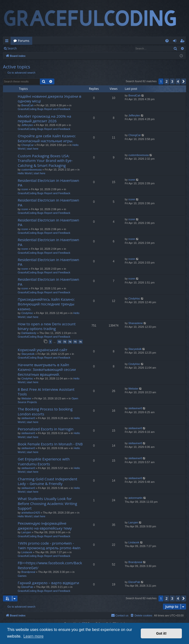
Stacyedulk (28, 354)
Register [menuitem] (183, 42)
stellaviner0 (28, 418)
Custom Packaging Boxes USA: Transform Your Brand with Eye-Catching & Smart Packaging (45, 161)
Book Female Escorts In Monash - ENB (50, 444)
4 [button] (178, 81)
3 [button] (172, 81)
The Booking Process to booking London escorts (45, 411)
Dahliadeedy (29, 333)
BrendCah (28, 105)
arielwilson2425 (31, 513)
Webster (26, 398)
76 (80, 342)
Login (28, 48)
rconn (25, 189)
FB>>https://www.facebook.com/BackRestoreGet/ (50, 565)
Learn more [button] (33, 636)
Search (12, 48)
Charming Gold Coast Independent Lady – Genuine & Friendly (47, 481)
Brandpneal (28, 572)
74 (70, 342)
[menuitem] (167, 41)
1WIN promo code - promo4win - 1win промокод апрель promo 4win (49, 545)
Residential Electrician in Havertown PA (48, 183)
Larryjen (26, 532)
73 (65, 342)
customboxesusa (32, 170)
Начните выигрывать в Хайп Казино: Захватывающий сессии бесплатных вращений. (47, 369)
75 (75, 342)
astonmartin (135, 498)
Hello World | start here (31, 173)
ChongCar (28, 145)
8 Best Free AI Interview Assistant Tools (46, 392)
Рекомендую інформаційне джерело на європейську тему (45, 526)
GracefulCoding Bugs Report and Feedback (44, 109)
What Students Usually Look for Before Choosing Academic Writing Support (47, 503)
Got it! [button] (161, 633)
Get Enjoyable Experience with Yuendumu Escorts (44, 461)
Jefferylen (27, 125)
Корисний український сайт (42, 350)
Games (22, 576)
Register (44, 48)
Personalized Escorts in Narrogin (46, 429)
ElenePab (27, 587)
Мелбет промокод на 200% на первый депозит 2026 (44, 118)
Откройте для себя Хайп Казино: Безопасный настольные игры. (47, 138)
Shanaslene (136, 323)
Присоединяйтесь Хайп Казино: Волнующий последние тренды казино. (46, 304)
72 (59, 342)
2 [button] (167, 81)
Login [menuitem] (176, 42)
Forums (24, 41)
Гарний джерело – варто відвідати (48, 583)
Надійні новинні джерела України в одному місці (49, 99)
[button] (184, 81)
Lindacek (27, 552)
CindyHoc (27, 313)
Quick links (8, 42)
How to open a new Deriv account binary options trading (47, 326)
